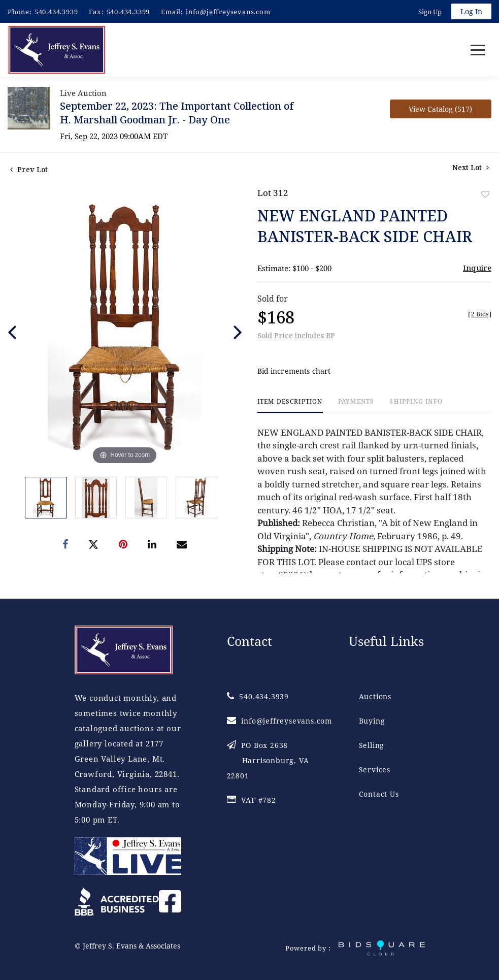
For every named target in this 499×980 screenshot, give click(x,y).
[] (480, 314)
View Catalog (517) (440, 109)
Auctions (375, 696)
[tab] (290, 405)
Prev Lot (29, 169)
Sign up (430, 12)
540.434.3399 (128, 12)
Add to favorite (485, 194)
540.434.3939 (56, 12)
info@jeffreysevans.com (228, 12)
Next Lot (471, 167)
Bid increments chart (294, 371)
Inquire (477, 268)
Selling (372, 745)
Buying (372, 721)
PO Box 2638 (268, 760)
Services (375, 770)
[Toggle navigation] (478, 50)
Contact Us (379, 794)
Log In (471, 11)
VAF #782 (252, 800)
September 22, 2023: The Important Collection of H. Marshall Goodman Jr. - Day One (177, 113)
